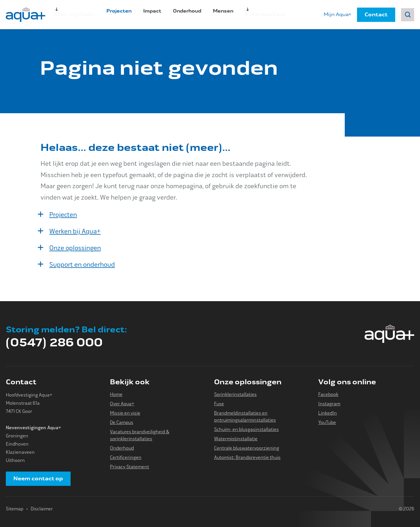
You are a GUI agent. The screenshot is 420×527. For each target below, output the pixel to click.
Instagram (329, 404)
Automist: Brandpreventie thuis (247, 457)
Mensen (220, 15)
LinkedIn (328, 413)
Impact (149, 15)
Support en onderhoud (82, 265)
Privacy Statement (129, 467)
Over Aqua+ (122, 404)
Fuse (219, 404)
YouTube (327, 422)
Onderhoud (184, 15)
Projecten (116, 15)
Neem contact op (38, 479)
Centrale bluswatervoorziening (247, 448)
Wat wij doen (70, 15)
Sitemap (15, 509)
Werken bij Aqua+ (75, 231)
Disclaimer (42, 509)
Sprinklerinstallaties (235, 394)
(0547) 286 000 (54, 343)
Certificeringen (126, 457)
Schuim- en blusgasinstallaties (246, 429)
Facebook (328, 394)
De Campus (122, 422)
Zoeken (408, 15)
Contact (376, 15)
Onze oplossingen (75, 248)
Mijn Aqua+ (337, 14)
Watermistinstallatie (236, 439)
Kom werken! (258, 15)
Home (116, 394)
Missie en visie (125, 413)
